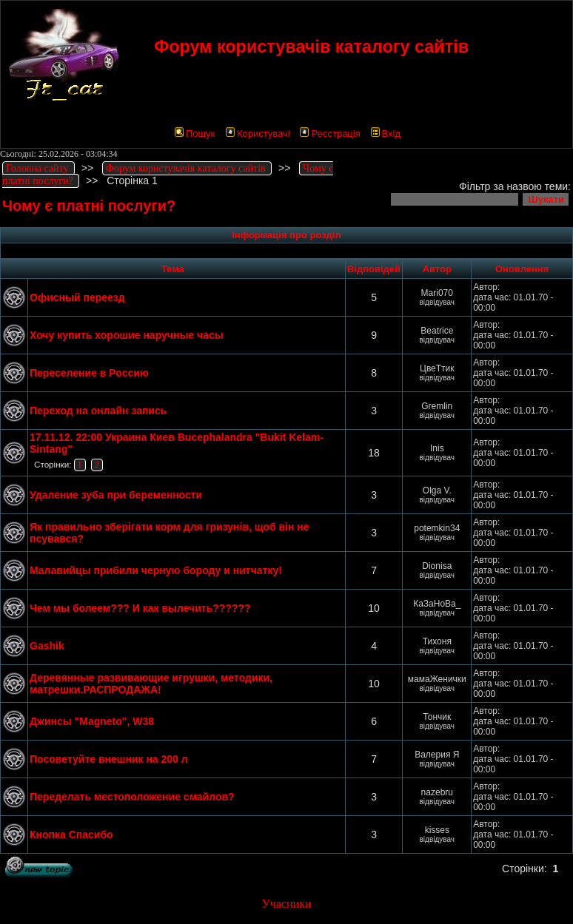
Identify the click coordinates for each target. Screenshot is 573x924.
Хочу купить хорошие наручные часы (127, 335)
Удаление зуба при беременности (116, 495)
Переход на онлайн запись (98, 411)
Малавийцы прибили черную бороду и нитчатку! (156, 570)
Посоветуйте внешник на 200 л (109, 759)
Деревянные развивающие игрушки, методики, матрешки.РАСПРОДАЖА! (151, 684)
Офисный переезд (77, 297)
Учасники (286, 904)
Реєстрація (330, 134)
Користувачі (258, 134)
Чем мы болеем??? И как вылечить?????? (140, 608)
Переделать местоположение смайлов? (132, 797)
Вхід (386, 134)
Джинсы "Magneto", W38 (92, 721)
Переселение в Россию (89, 373)
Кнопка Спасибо (71, 834)
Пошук (195, 134)
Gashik (47, 646)
